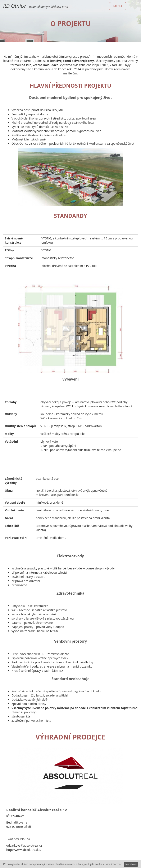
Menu (118, 6)
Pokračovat (131, 864)
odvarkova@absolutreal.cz (24, 845)
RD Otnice (14, 6)
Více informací (114, 864)
